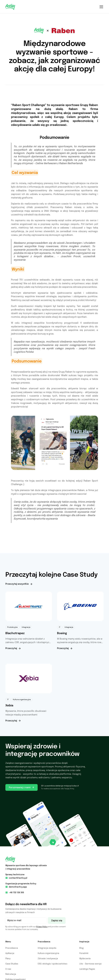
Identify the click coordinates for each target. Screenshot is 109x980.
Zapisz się (57, 921)
